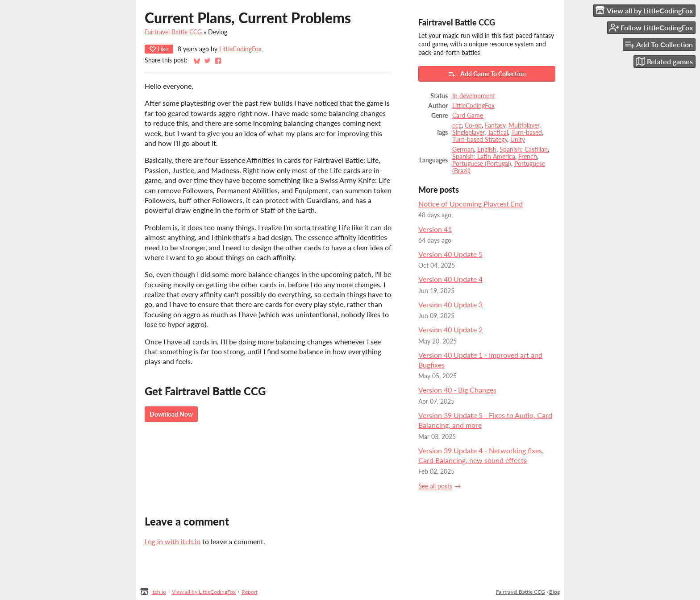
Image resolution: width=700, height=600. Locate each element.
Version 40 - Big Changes (457, 390)
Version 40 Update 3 (450, 304)
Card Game (468, 116)
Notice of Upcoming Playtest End (471, 204)
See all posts (435, 486)
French (528, 157)
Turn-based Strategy (480, 140)
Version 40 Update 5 (450, 254)
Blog (554, 592)
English (487, 149)
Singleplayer (468, 132)
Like (159, 49)
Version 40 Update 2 (450, 329)
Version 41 (435, 229)
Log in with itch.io (173, 541)
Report (250, 592)
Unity (518, 140)
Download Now (171, 414)
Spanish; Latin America (484, 157)
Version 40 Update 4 (450, 279)
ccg (457, 125)
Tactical (498, 132)
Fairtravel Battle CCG (173, 32)
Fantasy (495, 125)
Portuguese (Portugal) (482, 164)
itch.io (159, 592)
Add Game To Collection (487, 74)
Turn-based (527, 132)
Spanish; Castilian (524, 149)
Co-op (473, 125)
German (463, 149)
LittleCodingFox (240, 49)
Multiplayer (524, 125)
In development (474, 96)
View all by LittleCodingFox (204, 592)
